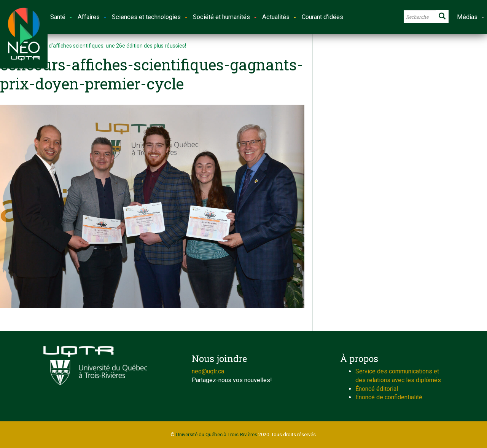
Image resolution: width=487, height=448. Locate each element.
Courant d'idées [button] (322, 17)
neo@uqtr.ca (208, 371)
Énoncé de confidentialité (389, 397)
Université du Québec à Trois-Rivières (216, 434)
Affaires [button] (92, 17)
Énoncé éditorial (377, 389)
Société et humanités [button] (225, 17)
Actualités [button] (279, 17)
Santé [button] (61, 17)
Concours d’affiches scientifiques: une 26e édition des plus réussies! (105, 46)
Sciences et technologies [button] (150, 17)
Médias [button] (471, 17)
